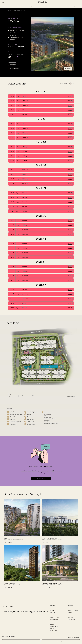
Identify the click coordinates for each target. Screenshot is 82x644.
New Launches (72, 608)
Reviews (53, 610)
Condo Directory (73, 610)
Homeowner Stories (54, 627)
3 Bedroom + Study (59, 6)
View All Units (12, 64)
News (52, 622)
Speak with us (41, 479)
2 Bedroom (6, 6)
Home (10, 10)
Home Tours (54, 631)
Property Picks (55, 617)
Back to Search (21, 641)
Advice (52, 624)
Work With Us (72, 613)
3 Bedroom (49, 6)
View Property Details (14, 68)
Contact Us (71, 615)
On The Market (54, 620)
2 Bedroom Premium (39, 6)
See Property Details (61, 641)
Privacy (69, 637)
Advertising (71, 620)
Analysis (53, 615)
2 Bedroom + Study (27, 6)
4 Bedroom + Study (70, 6)
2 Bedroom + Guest (15, 6)
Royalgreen (15, 10)
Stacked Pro (54, 608)
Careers (70, 617)
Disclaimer (77, 637)
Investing (53, 613)
